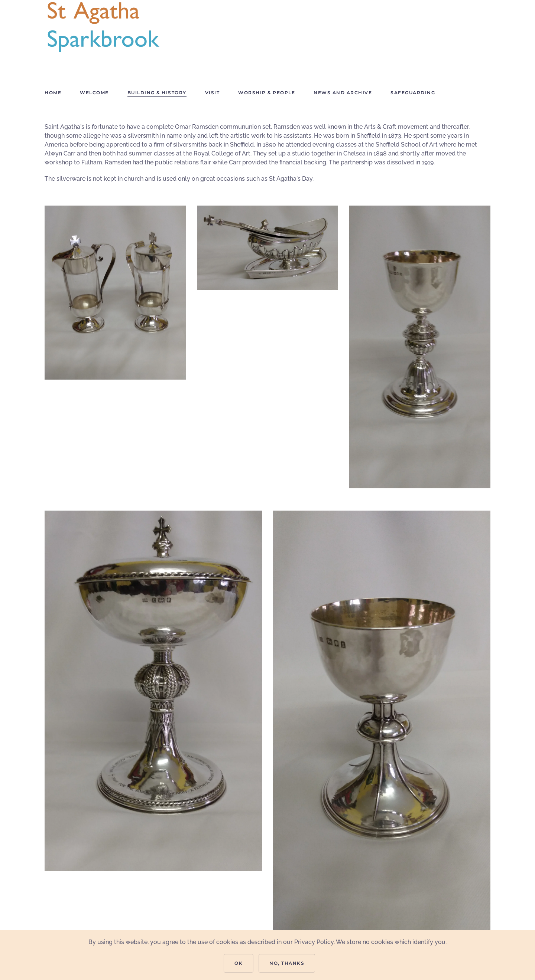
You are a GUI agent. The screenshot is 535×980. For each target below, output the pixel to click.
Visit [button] (213, 93)
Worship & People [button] (267, 93)
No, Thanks (287, 963)
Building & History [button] (157, 93)
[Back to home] (103, 28)
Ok (239, 963)
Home (53, 93)
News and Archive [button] (343, 93)
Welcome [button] (94, 93)
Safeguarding (413, 93)
